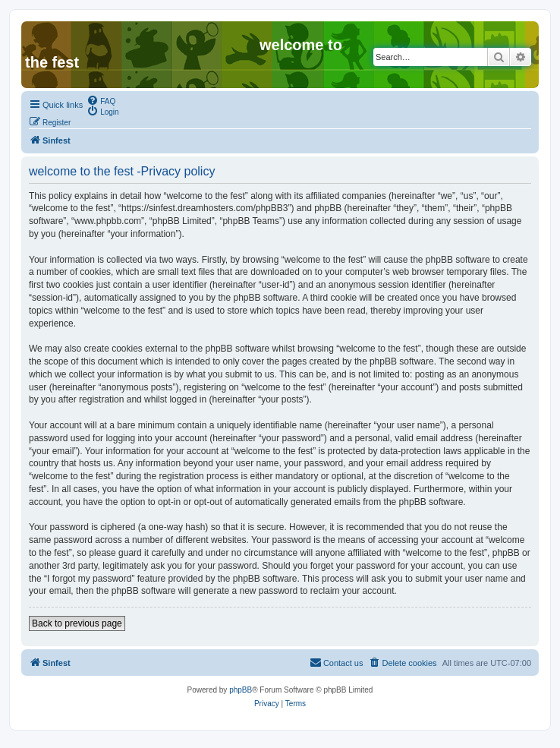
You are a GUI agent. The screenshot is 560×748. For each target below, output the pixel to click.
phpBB (241, 690)
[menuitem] (101, 100)
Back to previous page (77, 623)
